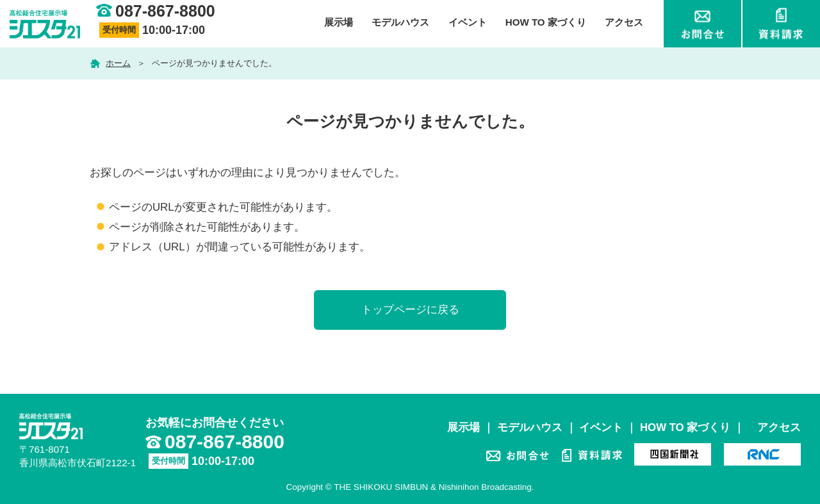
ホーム (118, 63)
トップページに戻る (410, 310)
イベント (468, 22)
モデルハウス (400, 22)
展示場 (339, 22)
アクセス (624, 22)
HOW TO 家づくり (546, 22)
